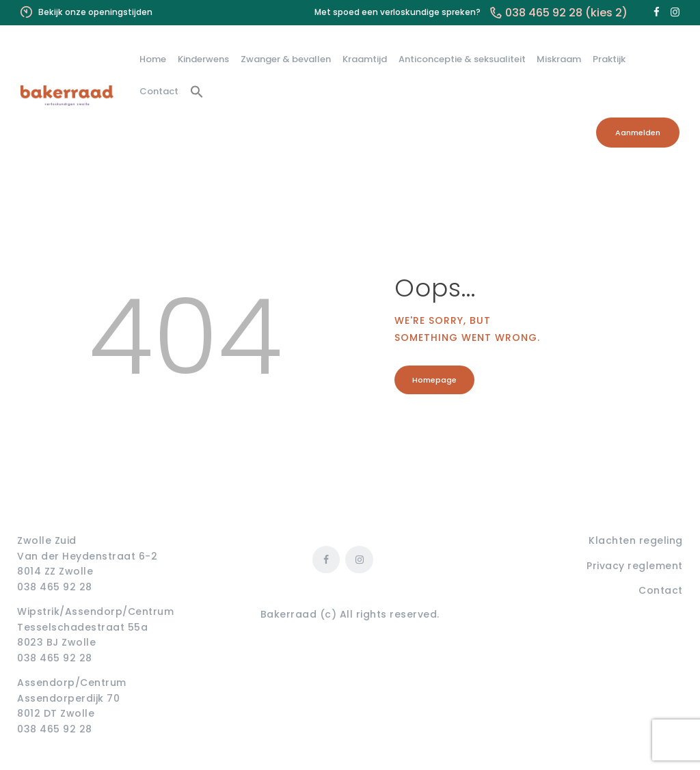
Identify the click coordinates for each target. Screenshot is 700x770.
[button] (197, 92)
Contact (661, 590)
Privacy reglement (635, 566)
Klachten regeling (636, 540)
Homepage (436, 381)
